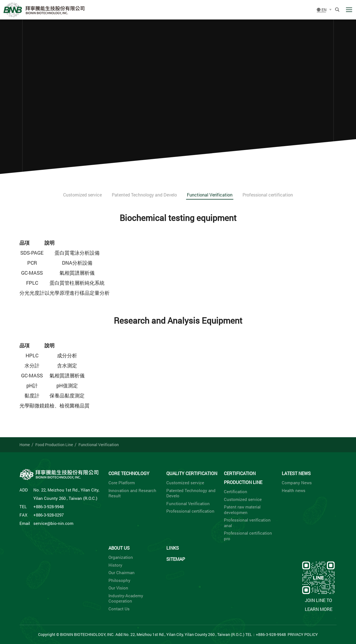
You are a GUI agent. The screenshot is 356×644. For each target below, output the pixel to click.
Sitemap (176, 559)
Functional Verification (210, 195)
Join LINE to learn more (318, 586)
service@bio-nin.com (53, 523)
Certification (236, 492)
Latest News (296, 473)
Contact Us (119, 609)
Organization (121, 557)
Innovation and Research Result (132, 493)
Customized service (82, 195)
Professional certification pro (248, 536)
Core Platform (122, 483)
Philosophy (119, 580)
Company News (297, 483)
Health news (294, 491)
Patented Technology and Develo (144, 195)
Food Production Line (54, 445)
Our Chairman (122, 573)
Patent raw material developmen (242, 510)
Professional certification (268, 195)
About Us (119, 548)
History (115, 565)
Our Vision (118, 588)
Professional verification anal (247, 523)
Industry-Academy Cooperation (126, 598)
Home (25, 445)
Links (173, 548)
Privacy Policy (303, 634)
